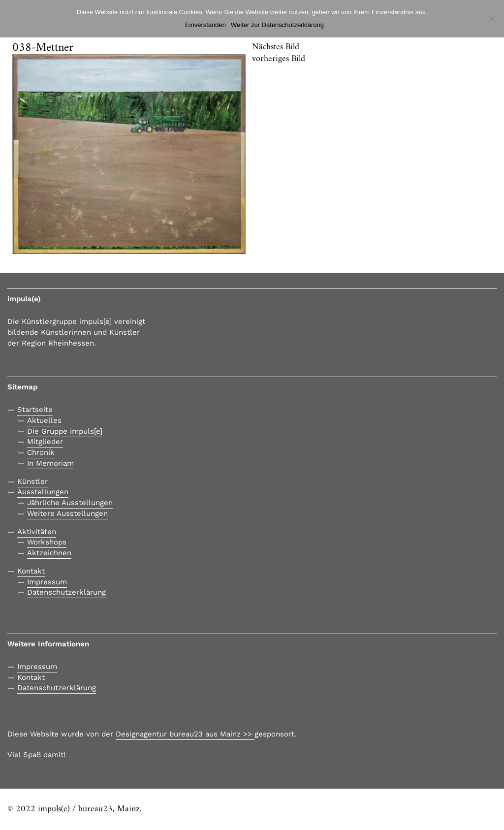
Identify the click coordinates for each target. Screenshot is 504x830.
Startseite (35, 410)
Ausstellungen (43, 492)
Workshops (47, 542)
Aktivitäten (37, 532)
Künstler (32, 481)
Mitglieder (45, 442)
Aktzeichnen (49, 553)
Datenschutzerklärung (66, 592)
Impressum (47, 582)
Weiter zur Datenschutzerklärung (277, 25)
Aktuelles (44, 420)
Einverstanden (205, 25)
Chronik (41, 452)
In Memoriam (50, 463)
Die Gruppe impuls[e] (65, 431)
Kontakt (31, 571)
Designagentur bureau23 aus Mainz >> (185, 734)
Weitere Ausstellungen (67, 513)
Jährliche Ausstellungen (70, 503)
